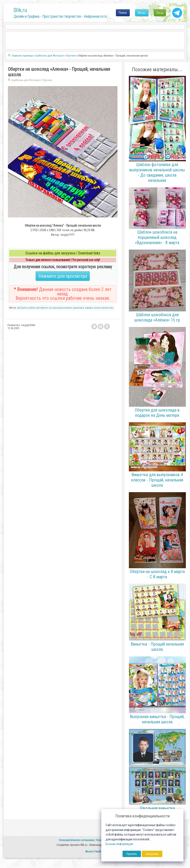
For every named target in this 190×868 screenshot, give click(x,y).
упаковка (67, 308)
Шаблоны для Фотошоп (26, 80)
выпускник (107, 308)
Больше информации (119, 844)
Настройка (152, 854)
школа (97, 308)
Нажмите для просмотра (63, 276)
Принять (132, 854)
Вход (160, 13)
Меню (142, 13)
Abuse (89, 851)
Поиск (123, 13)
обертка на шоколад (51, 308)
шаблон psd (34, 308)
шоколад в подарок (83, 308)
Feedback (100, 851)
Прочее (47, 80)
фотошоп (22, 308)
